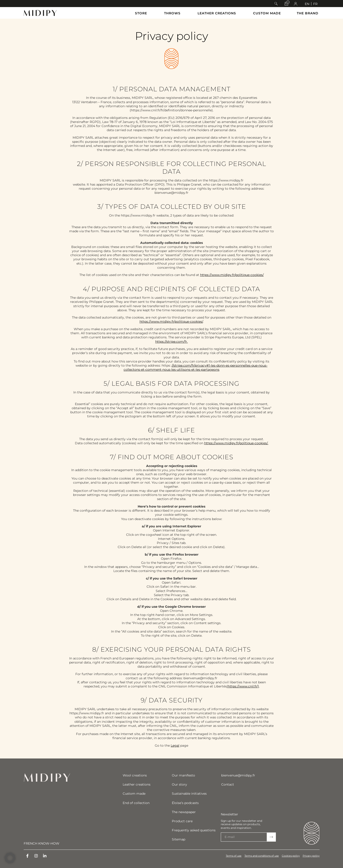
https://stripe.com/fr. (171, 342)
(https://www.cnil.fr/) (243, 686)
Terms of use (232, 856)
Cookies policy (290, 856)
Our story (179, 784)
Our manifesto (183, 775)
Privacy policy (311, 856)
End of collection (136, 803)
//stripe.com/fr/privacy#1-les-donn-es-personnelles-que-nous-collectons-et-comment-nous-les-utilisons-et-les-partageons (196, 368)
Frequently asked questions (194, 830)
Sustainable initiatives (189, 794)
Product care (182, 821)
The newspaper (184, 812)
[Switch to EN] (307, 4)
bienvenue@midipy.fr (238, 775)
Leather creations (137, 784)
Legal (175, 745)
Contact (228, 784)
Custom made (134, 794)
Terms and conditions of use (261, 856)
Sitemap (179, 839)
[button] (276, 4)
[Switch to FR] (315, 4)
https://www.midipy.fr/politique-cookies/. (236, 443)
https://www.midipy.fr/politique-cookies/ (232, 275)
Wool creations (135, 775)
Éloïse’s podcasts (185, 803)
